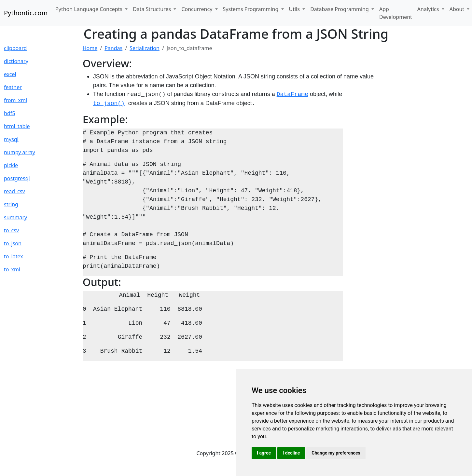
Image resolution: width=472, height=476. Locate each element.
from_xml (15, 100)
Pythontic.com (26, 13)
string (11, 204)
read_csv (14, 191)
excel (10, 74)
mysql (11, 139)
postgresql (17, 178)
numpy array (20, 152)
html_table (17, 126)
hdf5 (9, 113)
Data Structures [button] (153, 9)
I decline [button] (291, 453)
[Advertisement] (423, 142)
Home (90, 48)
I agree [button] (264, 453)
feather (13, 87)
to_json (13, 243)
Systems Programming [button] (251, 9)
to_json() (109, 103)
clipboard (15, 48)
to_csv (11, 230)
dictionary (16, 61)
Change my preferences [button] (336, 453)
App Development (396, 13)
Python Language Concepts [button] (90, 9)
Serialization (145, 48)
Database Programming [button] (340, 9)
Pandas (113, 48)
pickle (11, 165)
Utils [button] (295, 9)
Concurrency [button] (197, 9)
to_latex (14, 256)
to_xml (12, 269)
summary (15, 217)
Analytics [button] (429, 9)
